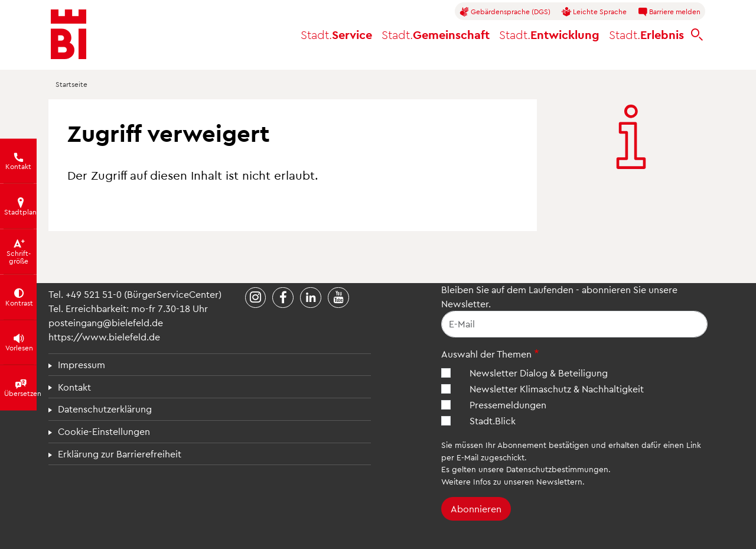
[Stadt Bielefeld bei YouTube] (338, 298)
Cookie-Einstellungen (104, 431)
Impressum (82, 364)
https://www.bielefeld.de (104, 337)
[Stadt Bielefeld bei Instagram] (256, 298)
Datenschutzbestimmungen (557, 469)
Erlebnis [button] (646, 34)
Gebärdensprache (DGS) (505, 12)
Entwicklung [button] (549, 34)
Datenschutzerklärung (105, 409)
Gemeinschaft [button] (436, 34)
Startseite (71, 84)
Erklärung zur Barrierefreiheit (120, 454)
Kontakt (74, 387)
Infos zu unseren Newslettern (528, 481)
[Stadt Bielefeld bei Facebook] (283, 298)
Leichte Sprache (594, 12)
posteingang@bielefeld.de (106, 322)
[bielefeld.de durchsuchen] (697, 35)
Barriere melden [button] (669, 12)
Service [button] (336, 34)
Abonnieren (476, 509)
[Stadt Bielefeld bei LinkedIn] (311, 298)
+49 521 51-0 (94, 294)
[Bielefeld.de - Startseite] (69, 34)
